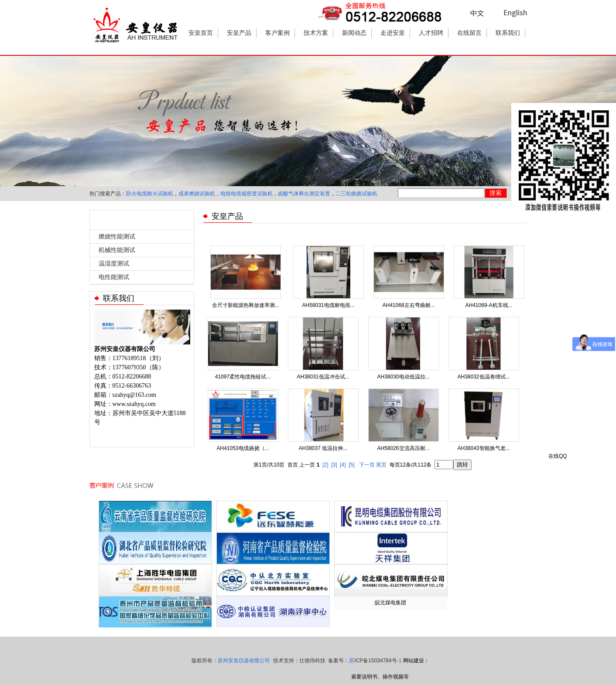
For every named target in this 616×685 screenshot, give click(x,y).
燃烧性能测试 (117, 237)
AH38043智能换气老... (483, 448)
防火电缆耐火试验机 (150, 194)
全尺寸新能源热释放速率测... (246, 305)
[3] (334, 465)
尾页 (381, 465)
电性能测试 (114, 277)
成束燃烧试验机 (197, 194)
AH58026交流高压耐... (403, 448)
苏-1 (375, 661)
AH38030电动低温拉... (403, 377)
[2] (325, 465)
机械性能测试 (117, 250)
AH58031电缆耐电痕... (328, 305)
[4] (343, 465)
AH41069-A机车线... (489, 305)
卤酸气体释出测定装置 (304, 194)
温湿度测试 (114, 264)
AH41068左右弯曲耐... (408, 305)
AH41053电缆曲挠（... (243, 448)
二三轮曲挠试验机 (356, 194)
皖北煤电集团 (390, 603)
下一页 (367, 465)
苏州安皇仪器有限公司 (244, 661)
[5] (351, 465)
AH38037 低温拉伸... (323, 448)
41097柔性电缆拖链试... (243, 377)
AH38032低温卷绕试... (483, 377)
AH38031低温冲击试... (323, 377)
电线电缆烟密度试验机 (246, 194)
